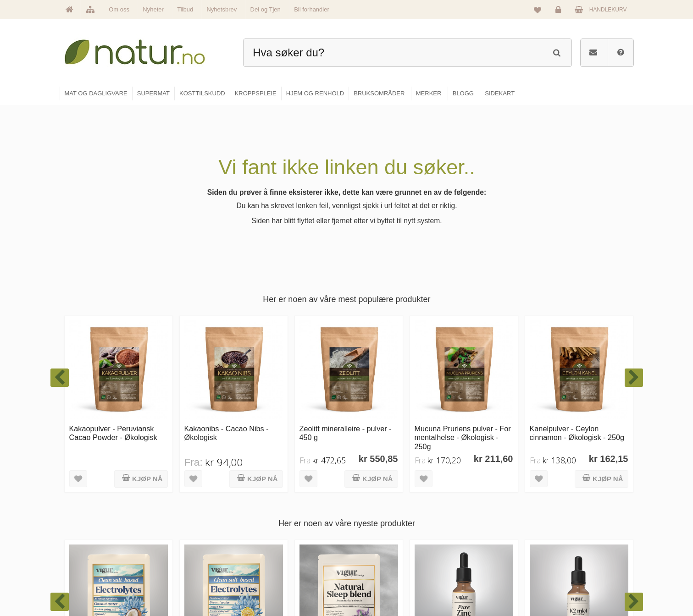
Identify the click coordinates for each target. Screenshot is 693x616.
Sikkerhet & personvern (577, 582)
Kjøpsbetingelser (569, 562)
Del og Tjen (266, 9)
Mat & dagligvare (379, 503)
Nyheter (153, 9)
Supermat (371, 523)
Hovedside (274, 503)
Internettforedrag (476, 543)
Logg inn (560, 12)
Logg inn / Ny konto (572, 503)
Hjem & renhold (378, 582)
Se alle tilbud (277, 582)
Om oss (119, 9)
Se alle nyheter (280, 562)
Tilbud (185, 9)
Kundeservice (565, 543)
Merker (270, 543)
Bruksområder (473, 523)
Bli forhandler (312, 9)
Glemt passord (566, 523)
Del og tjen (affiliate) (480, 562)
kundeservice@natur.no (151, 557)
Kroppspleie (373, 562)
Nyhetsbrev (222, 9)
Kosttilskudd (374, 543)
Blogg (463, 503)
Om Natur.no (277, 523)
